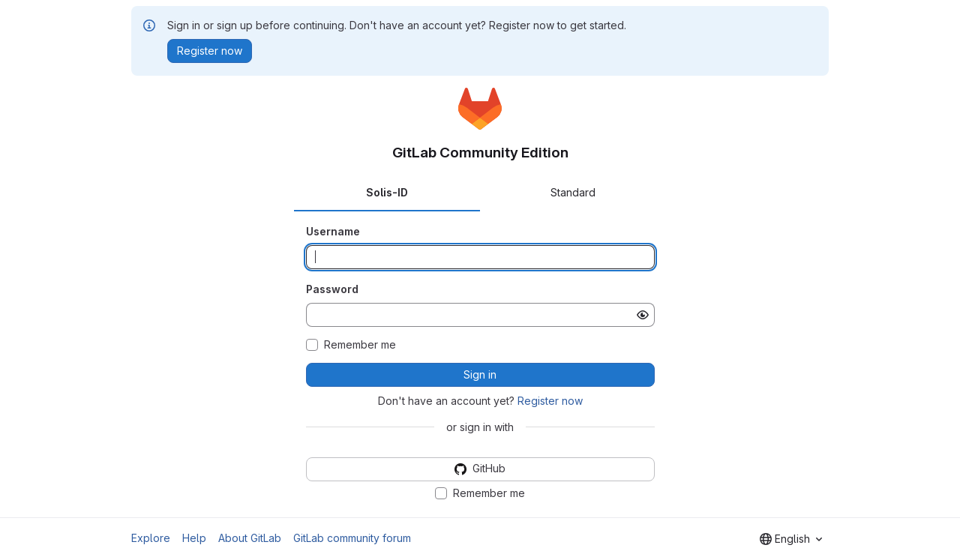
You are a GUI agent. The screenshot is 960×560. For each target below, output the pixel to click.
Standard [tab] (573, 192)
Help (194, 538)
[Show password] (643, 315)
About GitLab (250, 538)
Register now (550, 401)
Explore (151, 538)
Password (332, 289)
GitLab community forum (352, 538)
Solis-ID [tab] (387, 192)
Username (333, 231)
